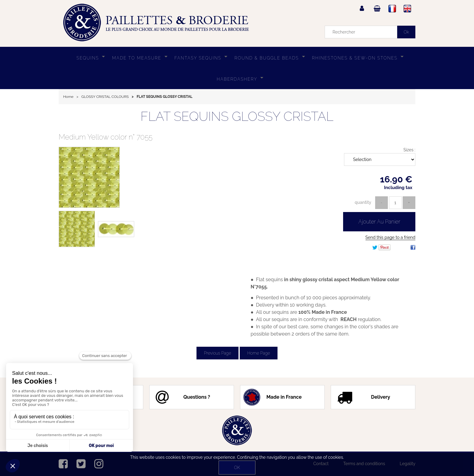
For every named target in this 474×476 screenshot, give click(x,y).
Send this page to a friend (390, 237)
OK (237, 468)
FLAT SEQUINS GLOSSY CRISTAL (237, 116)
